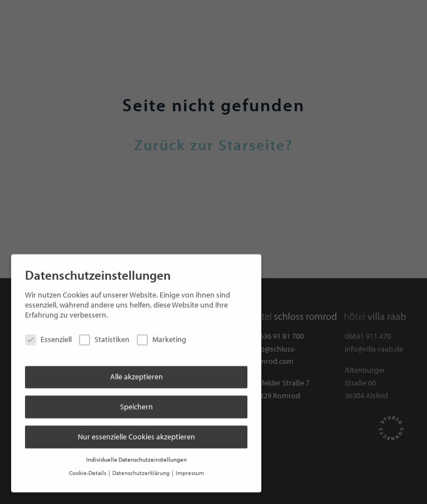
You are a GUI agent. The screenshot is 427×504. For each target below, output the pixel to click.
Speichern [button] (136, 401)
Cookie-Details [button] (88, 468)
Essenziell (48, 334)
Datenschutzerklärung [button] (141, 468)
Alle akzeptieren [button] (136, 372)
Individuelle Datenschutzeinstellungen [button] (136, 454)
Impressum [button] (190, 468)
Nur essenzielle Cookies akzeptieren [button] (136, 431)
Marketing (162, 334)
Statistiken (104, 334)
